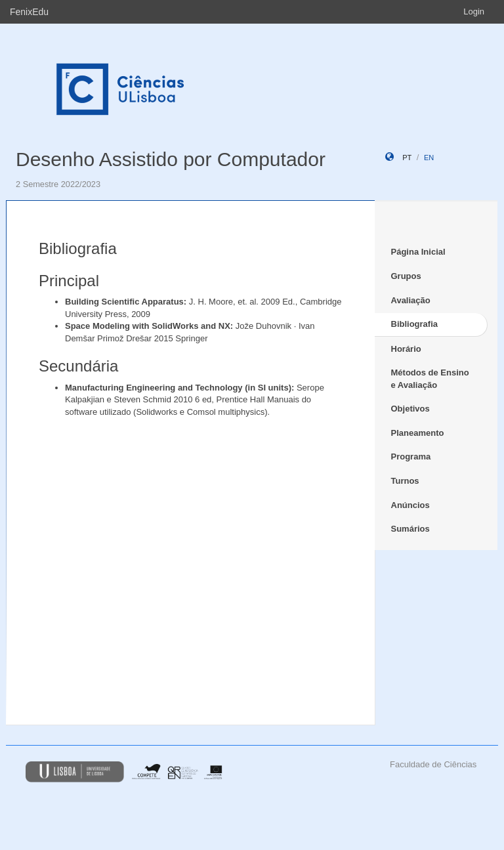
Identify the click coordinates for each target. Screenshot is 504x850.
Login (474, 11)
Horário (406, 349)
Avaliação (411, 300)
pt (407, 158)
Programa (411, 457)
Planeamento (418, 433)
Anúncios (410, 505)
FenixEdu (29, 12)
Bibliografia (415, 324)
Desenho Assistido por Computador (171, 159)
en (429, 158)
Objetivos (410, 409)
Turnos (405, 481)
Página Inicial (418, 252)
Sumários (410, 529)
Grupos (406, 276)
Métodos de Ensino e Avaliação (430, 379)
